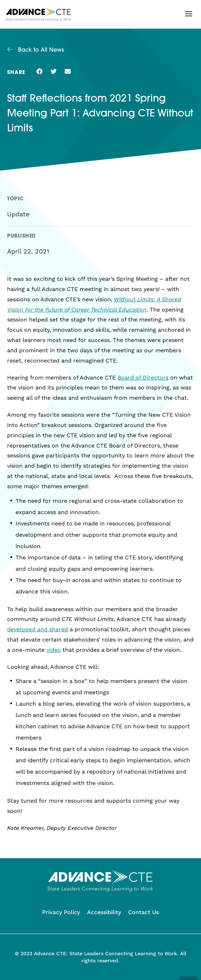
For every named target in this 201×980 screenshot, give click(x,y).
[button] (189, 14)
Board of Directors (143, 378)
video (54, 650)
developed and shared (38, 629)
